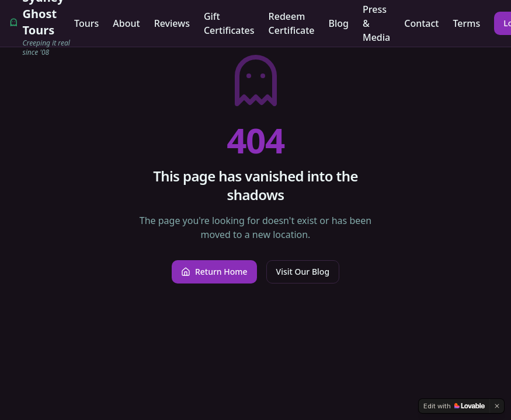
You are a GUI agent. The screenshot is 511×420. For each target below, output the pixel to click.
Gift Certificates (229, 23)
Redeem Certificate (292, 23)
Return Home (214, 272)
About (126, 23)
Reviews (172, 23)
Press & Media (376, 23)
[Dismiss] (497, 406)
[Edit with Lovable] (454, 406)
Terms (466, 23)
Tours (86, 23)
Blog (339, 23)
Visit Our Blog (303, 272)
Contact (421, 23)
